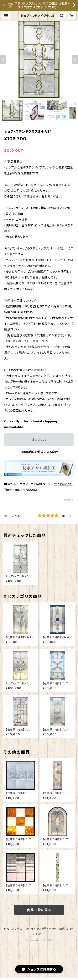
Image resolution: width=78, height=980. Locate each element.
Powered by (39, 940)
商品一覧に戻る (39, 910)
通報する (69, 500)
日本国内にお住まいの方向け (39, 452)
